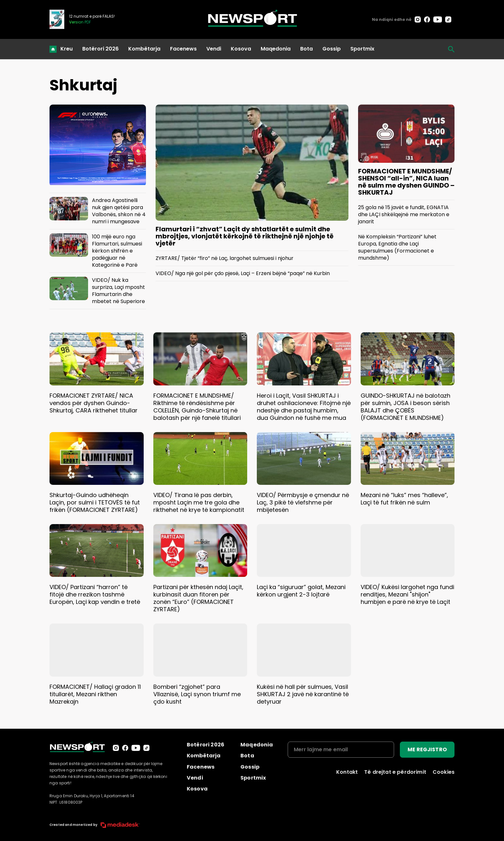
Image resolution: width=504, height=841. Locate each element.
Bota (306, 49)
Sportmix (362, 49)
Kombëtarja (144, 49)
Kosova (241, 49)
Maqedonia (276, 49)
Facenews (183, 49)
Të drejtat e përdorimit (395, 772)
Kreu (67, 49)
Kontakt (347, 772)
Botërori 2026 (100, 49)
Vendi (214, 49)
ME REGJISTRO (427, 749)
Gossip (332, 49)
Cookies (444, 772)
